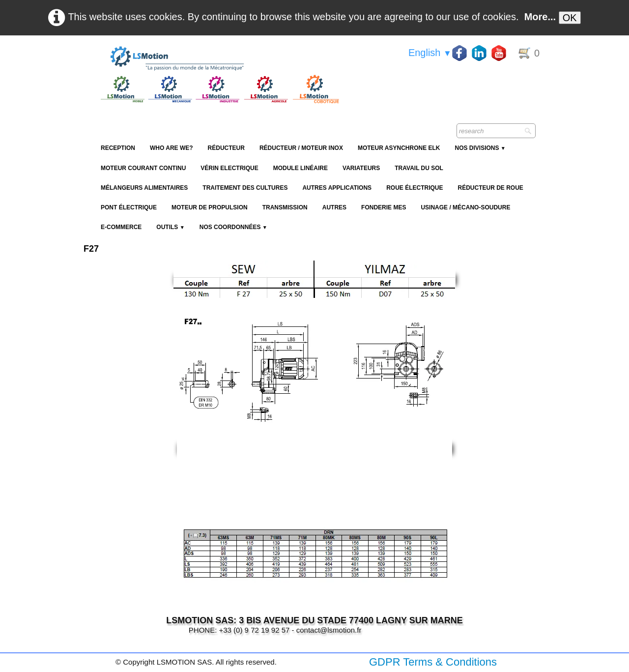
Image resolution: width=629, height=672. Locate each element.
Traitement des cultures (245, 188)
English (430, 53)
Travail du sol (419, 168)
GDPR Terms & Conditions (433, 662)
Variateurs (361, 168)
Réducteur (226, 148)
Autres (334, 207)
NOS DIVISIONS (480, 148)
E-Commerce (121, 227)
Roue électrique (415, 188)
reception (118, 148)
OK (570, 18)
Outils (170, 227)
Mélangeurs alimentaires (144, 188)
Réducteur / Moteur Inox (301, 148)
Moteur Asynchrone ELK (399, 148)
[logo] (219, 59)
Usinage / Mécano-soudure (465, 207)
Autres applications (337, 188)
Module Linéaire (300, 168)
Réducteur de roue (490, 188)
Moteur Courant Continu (143, 168)
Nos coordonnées (233, 227)
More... (540, 17)
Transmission (285, 207)
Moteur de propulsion (210, 207)
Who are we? (172, 148)
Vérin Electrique (229, 168)
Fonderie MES (384, 207)
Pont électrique (129, 207)
